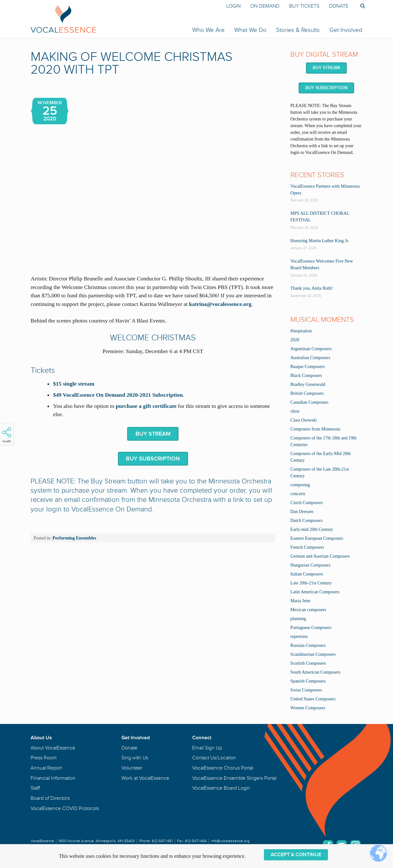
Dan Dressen (302, 512)
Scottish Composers (308, 663)
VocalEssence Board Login (221, 788)
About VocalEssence (53, 748)
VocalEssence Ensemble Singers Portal (234, 778)
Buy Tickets (304, 6)
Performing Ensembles (74, 538)
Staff (35, 788)
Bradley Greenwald (308, 384)
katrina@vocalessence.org (220, 304)
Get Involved (346, 30)
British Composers (307, 393)
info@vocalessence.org (230, 841)
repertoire (299, 637)
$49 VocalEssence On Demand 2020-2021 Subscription (118, 395)
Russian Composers (308, 645)
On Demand (265, 6)
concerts (298, 494)
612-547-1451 (162, 841)
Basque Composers (308, 367)
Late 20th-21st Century (311, 583)
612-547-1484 (196, 841)
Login (233, 6)
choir (295, 411)
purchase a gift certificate (146, 406)
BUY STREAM (153, 434)
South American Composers (315, 672)
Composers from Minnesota (315, 429)
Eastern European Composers (317, 538)
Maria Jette (300, 601)
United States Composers (313, 699)
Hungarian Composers (310, 565)
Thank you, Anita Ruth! (312, 288)
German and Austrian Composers (320, 556)
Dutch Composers (306, 521)
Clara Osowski (304, 420)
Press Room (44, 758)
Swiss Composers (306, 690)
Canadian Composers (309, 402)
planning (298, 619)
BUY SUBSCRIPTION (153, 459)
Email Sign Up (207, 748)
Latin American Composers (315, 592)
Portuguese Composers (311, 628)
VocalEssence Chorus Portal (223, 768)
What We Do (250, 30)
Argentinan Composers (311, 349)
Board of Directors (50, 798)
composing (300, 485)
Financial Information (53, 778)
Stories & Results (298, 30)
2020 (295, 340)
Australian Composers (310, 358)
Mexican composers (308, 610)
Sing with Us (135, 758)
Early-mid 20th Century (312, 529)
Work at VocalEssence (145, 778)
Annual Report (46, 768)
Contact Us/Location (214, 758)
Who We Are (208, 30)
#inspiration (301, 331)
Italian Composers (307, 574)
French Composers (307, 547)
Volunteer (132, 768)
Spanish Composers (308, 681)
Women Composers (308, 708)
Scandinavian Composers (313, 654)
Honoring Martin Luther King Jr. (320, 241)
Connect (202, 738)
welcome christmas (153, 338)
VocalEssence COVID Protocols (65, 808)
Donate (339, 6)
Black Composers (306, 376)
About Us (41, 738)
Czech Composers (306, 503)
